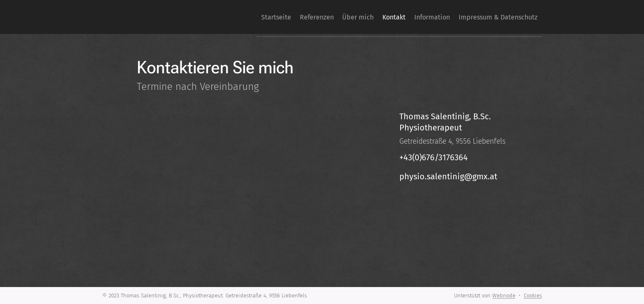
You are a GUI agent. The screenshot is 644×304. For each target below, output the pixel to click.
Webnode (504, 296)
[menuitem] (242, 17)
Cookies (533, 296)
